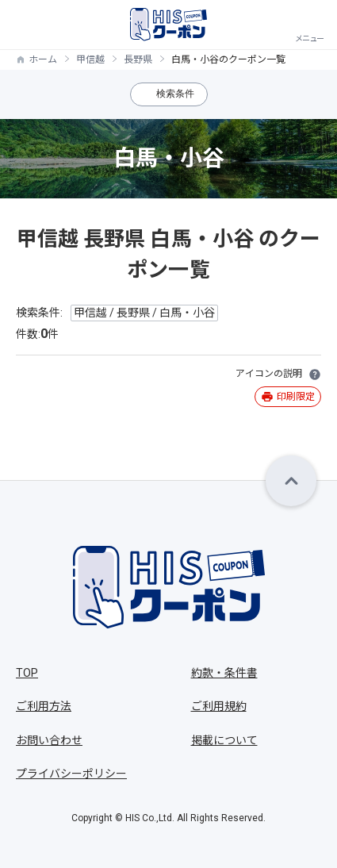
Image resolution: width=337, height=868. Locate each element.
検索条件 (175, 94)
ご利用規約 (219, 706)
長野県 (138, 60)
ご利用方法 (44, 706)
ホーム (43, 60)
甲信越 (90, 60)
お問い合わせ (49, 740)
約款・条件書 (224, 673)
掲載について (224, 740)
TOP (27, 673)
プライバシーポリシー (71, 774)
